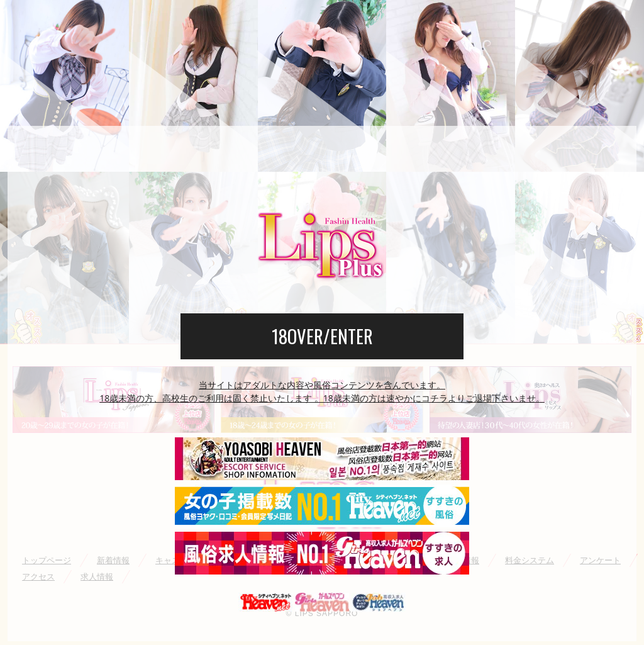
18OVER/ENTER (322, 336)
